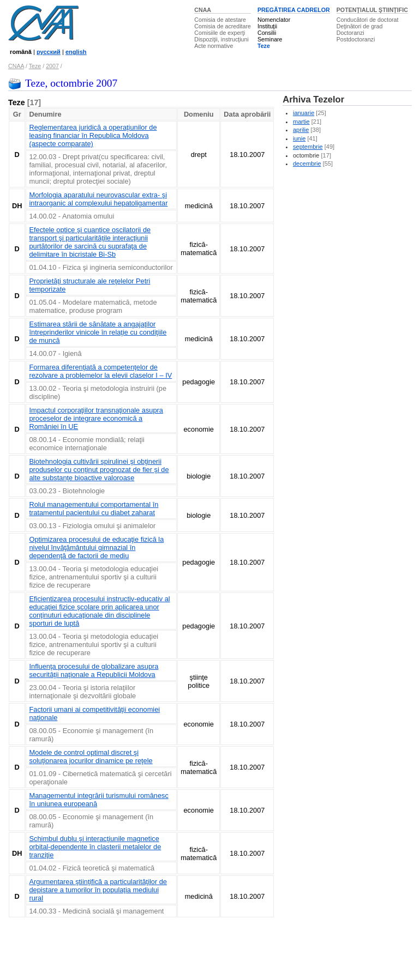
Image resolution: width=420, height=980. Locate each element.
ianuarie (304, 113)
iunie (299, 138)
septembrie (308, 147)
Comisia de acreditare (223, 26)
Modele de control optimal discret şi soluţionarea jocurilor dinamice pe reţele (91, 757)
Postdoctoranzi (356, 39)
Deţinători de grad (360, 26)
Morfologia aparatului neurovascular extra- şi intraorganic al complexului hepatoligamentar (98, 199)
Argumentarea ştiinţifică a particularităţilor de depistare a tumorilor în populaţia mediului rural (98, 890)
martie (301, 122)
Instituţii (267, 26)
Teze (264, 46)
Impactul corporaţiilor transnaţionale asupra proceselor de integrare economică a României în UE (96, 418)
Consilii (267, 33)
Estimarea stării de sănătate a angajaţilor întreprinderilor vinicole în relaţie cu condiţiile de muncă (98, 332)
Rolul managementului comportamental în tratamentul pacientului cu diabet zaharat (94, 509)
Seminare (270, 39)
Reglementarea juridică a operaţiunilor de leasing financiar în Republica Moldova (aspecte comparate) (93, 135)
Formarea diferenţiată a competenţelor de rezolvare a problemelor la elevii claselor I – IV (100, 371)
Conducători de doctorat (368, 20)
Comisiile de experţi (220, 33)
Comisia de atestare (220, 20)
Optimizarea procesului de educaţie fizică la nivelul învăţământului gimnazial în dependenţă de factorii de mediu (96, 548)
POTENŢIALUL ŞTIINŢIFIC (372, 10)
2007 (52, 66)
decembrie (307, 164)
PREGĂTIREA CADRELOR (294, 10)
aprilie (301, 130)
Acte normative (214, 46)
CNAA (203, 10)
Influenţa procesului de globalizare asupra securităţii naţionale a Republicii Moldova (94, 670)
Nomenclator (274, 20)
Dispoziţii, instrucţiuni (221, 39)
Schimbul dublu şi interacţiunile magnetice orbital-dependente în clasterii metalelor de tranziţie (95, 847)
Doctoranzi (350, 33)
